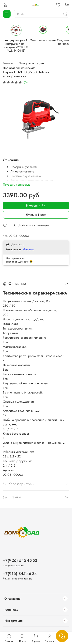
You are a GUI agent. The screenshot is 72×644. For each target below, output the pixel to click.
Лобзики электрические (19, 67)
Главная (8, 63)
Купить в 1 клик (36, 214)
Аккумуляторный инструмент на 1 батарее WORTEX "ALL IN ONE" (16, 45)
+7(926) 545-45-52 (20, 560)
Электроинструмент (42, 42)
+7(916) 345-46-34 (20, 574)
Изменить (29, 249)
